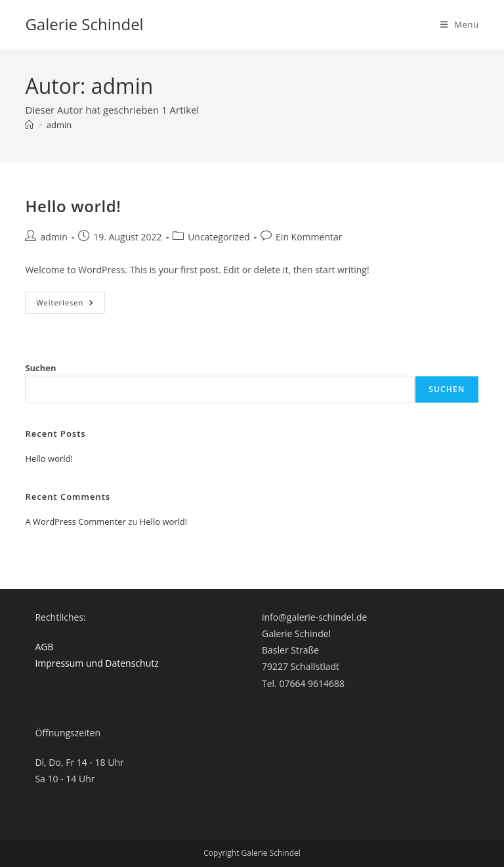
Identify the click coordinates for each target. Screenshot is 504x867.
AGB (44, 647)
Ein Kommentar (309, 237)
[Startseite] (29, 125)
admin (59, 125)
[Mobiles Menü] (460, 24)
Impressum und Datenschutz (96, 663)
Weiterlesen (71, 305)
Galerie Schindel (84, 24)
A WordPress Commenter (75, 522)
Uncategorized (219, 237)
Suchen (40, 368)
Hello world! (73, 206)
